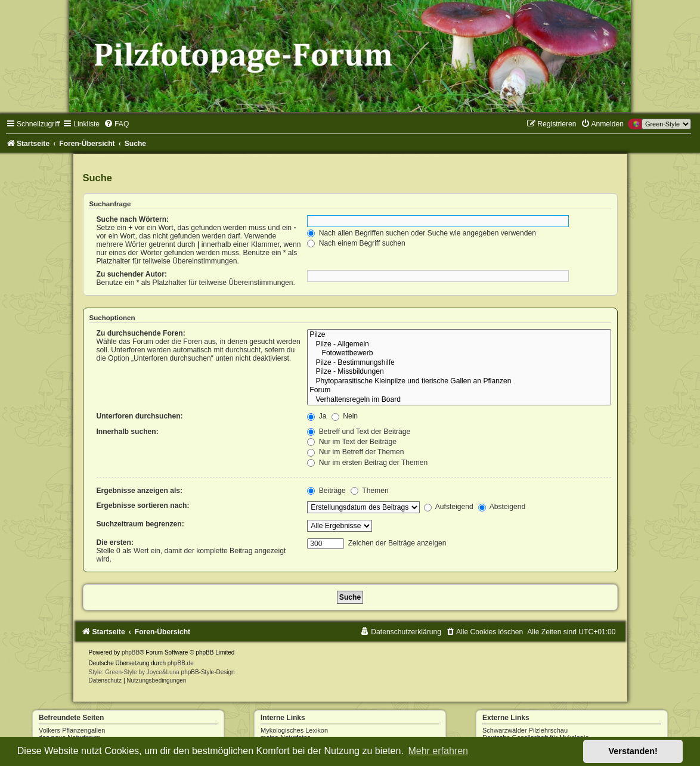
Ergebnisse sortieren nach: (143, 506)
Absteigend (502, 507)
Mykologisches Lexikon (294, 730)
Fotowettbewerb (459, 353)
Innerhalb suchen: (128, 432)
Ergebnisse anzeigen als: (140, 491)
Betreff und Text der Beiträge (359, 432)
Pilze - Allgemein (459, 345)
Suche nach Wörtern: (133, 219)
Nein (345, 416)
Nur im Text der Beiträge (352, 442)
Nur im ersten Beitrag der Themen (367, 463)
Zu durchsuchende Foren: (141, 333)
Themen (370, 491)
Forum (459, 390)
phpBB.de (181, 663)
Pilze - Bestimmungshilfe (459, 363)
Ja (317, 416)
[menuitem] (116, 124)
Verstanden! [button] (633, 751)
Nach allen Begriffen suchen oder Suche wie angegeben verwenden (422, 233)
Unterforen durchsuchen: (140, 416)
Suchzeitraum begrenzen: (140, 524)
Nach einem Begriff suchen (356, 243)
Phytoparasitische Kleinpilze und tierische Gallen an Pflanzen (459, 382)
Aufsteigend (449, 507)
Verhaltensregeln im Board (459, 400)
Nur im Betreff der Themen (355, 452)
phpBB (131, 652)
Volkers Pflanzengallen (72, 730)
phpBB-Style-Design (208, 672)
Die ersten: (115, 542)
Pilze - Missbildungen (459, 372)
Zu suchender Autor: (132, 274)
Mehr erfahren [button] (438, 751)
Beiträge (326, 491)
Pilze (459, 335)
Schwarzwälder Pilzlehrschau (525, 730)
